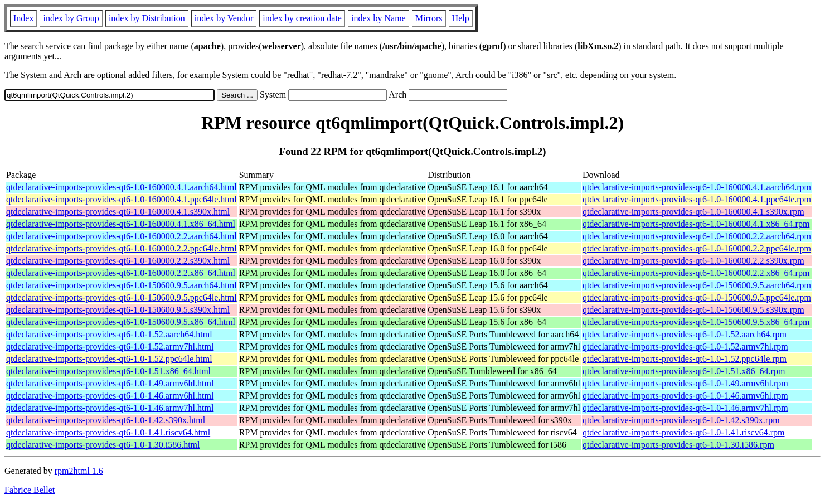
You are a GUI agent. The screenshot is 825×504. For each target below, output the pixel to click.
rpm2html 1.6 (79, 471)
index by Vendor (224, 18)
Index (23, 18)
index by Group (71, 18)
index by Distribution (147, 18)
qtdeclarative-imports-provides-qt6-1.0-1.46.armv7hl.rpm (685, 408)
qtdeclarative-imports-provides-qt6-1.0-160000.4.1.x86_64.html (121, 224)
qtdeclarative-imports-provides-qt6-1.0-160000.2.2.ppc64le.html (122, 248)
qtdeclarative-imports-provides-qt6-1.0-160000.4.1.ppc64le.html (122, 199)
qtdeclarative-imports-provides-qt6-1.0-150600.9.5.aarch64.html (122, 285)
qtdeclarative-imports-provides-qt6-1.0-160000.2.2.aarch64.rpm (697, 236)
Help (461, 18)
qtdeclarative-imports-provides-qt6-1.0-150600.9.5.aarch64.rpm (697, 285)
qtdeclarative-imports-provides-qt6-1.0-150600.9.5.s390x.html (118, 310)
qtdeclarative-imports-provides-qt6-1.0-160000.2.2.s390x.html (118, 261)
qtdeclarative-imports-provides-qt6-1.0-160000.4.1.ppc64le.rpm (697, 199)
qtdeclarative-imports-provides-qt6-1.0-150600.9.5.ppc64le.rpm (697, 297)
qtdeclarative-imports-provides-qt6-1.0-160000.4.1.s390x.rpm (693, 212)
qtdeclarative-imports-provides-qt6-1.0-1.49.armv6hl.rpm (685, 383)
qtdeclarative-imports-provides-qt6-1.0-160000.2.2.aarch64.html (122, 236)
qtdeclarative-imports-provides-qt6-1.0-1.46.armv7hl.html (110, 408)
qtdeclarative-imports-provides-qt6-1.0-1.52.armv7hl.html (110, 346)
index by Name (378, 18)
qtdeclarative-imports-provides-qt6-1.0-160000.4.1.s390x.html (118, 212)
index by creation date (302, 18)
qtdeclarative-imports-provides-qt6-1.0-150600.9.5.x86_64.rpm (696, 322)
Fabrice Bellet (30, 490)
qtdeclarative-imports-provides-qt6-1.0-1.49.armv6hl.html (110, 383)
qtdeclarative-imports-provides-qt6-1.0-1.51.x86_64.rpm (684, 371)
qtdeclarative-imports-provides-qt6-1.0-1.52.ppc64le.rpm (685, 359)
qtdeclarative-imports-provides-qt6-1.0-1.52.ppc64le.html (109, 359)
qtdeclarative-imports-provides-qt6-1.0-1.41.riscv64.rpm (684, 432)
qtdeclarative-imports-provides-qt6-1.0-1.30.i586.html (103, 445)
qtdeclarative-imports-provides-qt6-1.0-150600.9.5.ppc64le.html (122, 297)
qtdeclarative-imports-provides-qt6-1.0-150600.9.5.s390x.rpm (693, 310)
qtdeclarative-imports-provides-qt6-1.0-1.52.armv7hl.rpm (685, 346)
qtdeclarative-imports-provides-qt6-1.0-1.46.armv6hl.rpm (685, 396)
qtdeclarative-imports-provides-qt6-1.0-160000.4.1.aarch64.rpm (697, 187)
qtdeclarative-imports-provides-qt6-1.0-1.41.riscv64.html (108, 432)
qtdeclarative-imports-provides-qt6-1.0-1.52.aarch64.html (109, 334)
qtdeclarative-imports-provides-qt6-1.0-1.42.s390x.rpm (681, 420)
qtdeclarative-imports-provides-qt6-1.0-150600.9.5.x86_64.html (121, 322)
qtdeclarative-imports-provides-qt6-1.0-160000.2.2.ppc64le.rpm (697, 248)
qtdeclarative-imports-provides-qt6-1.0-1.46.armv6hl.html (110, 396)
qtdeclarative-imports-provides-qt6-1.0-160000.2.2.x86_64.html (121, 273)
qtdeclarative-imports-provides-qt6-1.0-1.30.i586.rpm (678, 445)
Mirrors (429, 18)
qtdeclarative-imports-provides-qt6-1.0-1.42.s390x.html (106, 420)
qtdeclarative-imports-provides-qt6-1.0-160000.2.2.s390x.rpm (693, 261)
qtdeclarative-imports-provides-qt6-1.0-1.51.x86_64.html (108, 371)
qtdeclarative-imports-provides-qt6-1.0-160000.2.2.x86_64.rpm (696, 273)
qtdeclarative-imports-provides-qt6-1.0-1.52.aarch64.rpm (685, 334)
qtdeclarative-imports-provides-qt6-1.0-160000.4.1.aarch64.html (122, 187)
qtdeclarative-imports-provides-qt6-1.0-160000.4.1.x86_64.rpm (696, 224)
